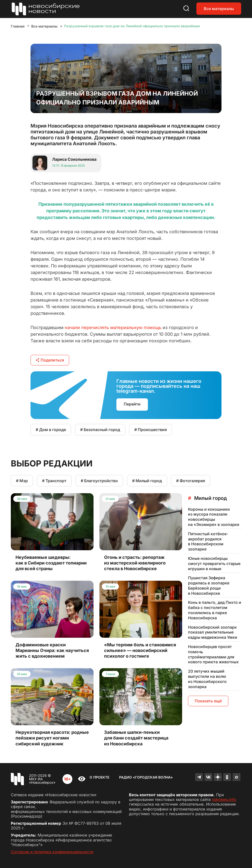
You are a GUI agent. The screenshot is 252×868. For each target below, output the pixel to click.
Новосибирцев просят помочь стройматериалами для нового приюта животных (213, 654)
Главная (18, 26)
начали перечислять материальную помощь (113, 327)
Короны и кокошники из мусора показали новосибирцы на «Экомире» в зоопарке (214, 517)
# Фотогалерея (191, 481)
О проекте (99, 777)
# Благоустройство (99, 481)
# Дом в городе (51, 430)
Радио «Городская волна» (146, 777)
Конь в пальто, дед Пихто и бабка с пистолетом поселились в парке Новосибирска (215, 610)
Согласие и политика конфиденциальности (52, 852)
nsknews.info (224, 799)
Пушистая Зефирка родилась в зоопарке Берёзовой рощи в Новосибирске (209, 585)
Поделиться (50, 360)
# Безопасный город (100, 430)
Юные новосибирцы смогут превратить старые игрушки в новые (214, 564)
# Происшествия (151, 430)
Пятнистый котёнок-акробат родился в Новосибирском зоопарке (208, 541)
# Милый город (147, 481)
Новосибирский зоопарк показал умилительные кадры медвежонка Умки (213, 632)
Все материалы (219, 9)
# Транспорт (54, 481)
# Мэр (22, 481)
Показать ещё (208, 701)
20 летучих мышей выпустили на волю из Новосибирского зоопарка (207, 679)
